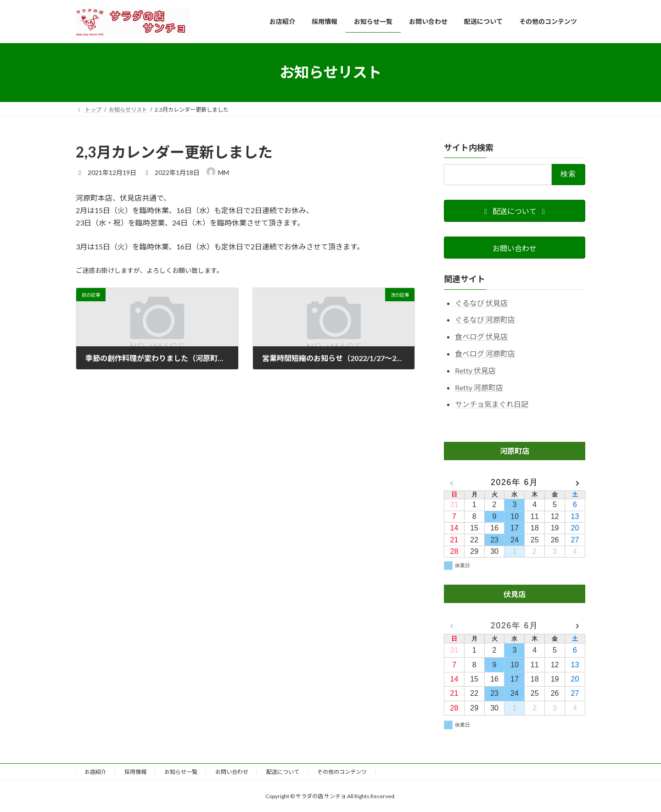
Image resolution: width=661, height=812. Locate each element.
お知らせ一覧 (181, 772)
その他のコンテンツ (342, 772)
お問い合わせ (232, 772)
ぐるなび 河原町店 (485, 319)
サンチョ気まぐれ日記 (492, 404)
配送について (283, 772)
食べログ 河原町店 (485, 353)
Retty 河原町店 (479, 387)
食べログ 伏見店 (481, 336)
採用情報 (135, 772)
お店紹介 (95, 772)
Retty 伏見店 (475, 370)
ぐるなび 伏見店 (481, 302)
